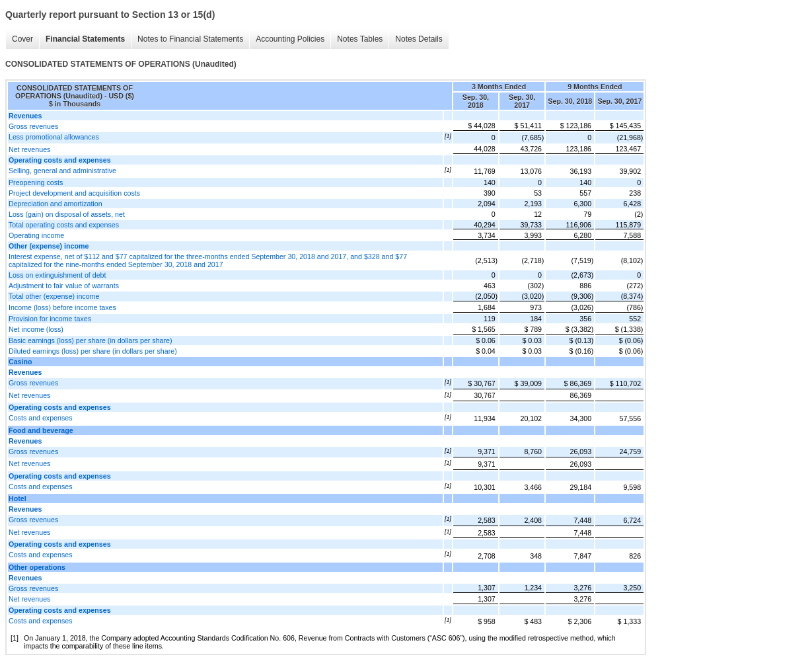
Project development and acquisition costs (74, 193)
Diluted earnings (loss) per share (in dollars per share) (93, 351)
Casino (20, 362)
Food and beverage (41, 430)
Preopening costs (36, 182)
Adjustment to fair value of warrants (64, 286)
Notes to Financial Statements (190, 39)
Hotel (18, 498)
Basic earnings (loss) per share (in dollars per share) (91, 340)
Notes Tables (360, 39)
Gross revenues (33, 126)
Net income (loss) (36, 329)
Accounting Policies (290, 39)
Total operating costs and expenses (64, 225)
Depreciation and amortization (55, 204)
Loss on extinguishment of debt (57, 275)
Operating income (36, 235)
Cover (22, 39)
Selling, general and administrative (62, 171)
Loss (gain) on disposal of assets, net (67, 214)
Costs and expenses (41, 418)
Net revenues (29, 149)
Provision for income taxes (50, 319)
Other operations (37, 567)
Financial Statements (85, 39)
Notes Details (419, 39)
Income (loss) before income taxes (62, 307)
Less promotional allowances (54, 137)
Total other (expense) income (54, 296)
